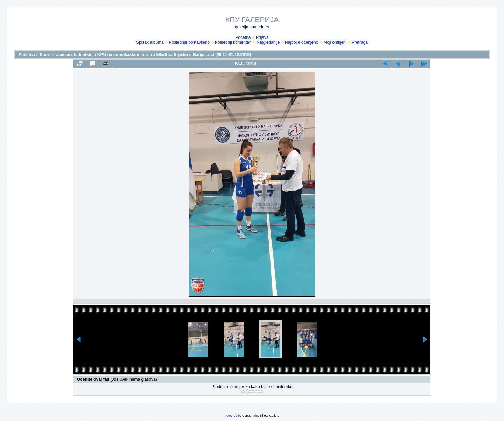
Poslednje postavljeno (189, 42)
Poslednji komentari (233, 42)
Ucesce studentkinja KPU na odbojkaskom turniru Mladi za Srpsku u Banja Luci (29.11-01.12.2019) (153, 55)
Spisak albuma (150, 42)
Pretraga (360, 42)
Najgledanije (268, 42)
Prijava (262, 37)
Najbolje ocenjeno (302, 42)
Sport (45, 55)
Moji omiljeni (335, 42)
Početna (243, 37)
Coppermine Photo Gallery (261, 416)
